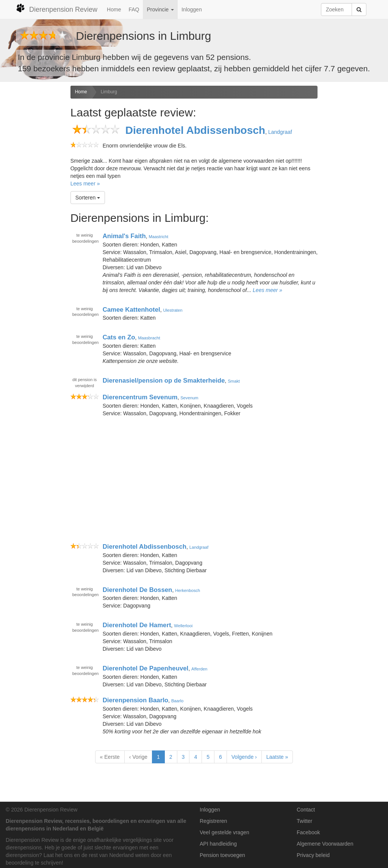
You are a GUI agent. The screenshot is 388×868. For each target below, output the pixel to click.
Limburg (109, 92)
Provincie (160, 9)
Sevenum (189, 398)
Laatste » (277, 757)
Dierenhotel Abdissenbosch (195, 130)
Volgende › (244, 757)
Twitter (304, 821)
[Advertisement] (32, 205)
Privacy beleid (313, 855)
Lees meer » (85, 184)
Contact (306, 810)
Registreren (213, 821)
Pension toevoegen (222, 855)
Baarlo (177, 701)
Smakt (234, 381)
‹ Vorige (138, 757)
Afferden (199, 669)
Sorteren (88, 198)
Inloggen (192, 9)
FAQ (134, 9)
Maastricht (158, 237)
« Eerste (110, 757)
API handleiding (218, 844)
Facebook (308, 832)
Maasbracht (149, 338)
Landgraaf (280, 132)
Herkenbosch (188, 590)
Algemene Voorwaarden (325, 844)
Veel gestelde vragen (225, 832)
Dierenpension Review (57, 8)
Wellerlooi (183, 626)
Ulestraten (173, 310)
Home (114, 9)
